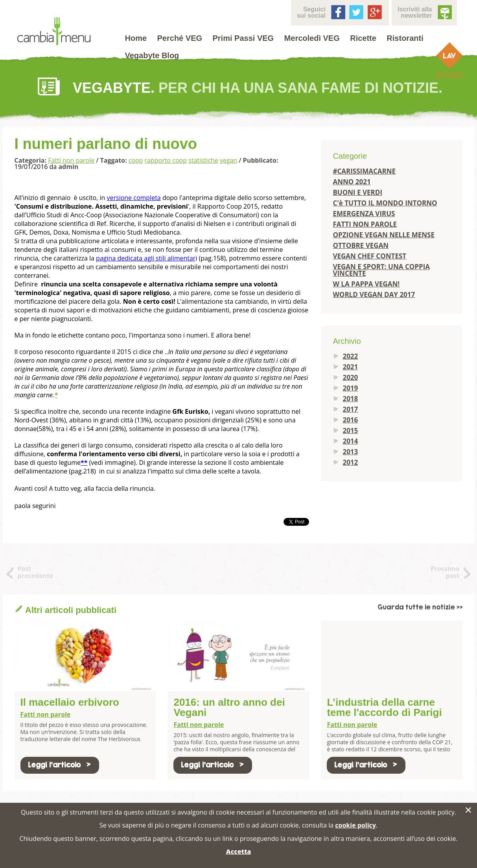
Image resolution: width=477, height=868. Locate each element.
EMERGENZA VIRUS (364, 214)
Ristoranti (405, 38)
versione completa (134, 198)
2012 (350, 462)
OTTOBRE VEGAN (361, 245)
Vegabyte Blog (152, 55)
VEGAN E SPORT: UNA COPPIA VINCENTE (381, 270)
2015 (350, 430)
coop (136, 160)
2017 (350, 409)
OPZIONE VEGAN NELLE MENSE (384, 235)
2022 (350, 356)
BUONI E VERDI (357, 192)
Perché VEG (180, 38)
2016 (350, 420)
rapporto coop (166, 160)
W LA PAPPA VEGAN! (366, 284)
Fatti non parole (71, 160)
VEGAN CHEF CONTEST (369, 256)
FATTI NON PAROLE (365, 224)
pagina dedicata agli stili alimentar (146, 258)
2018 (350, 399)
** (84, 462)
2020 (350, 377)
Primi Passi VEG (243, 38)
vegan (228, 160)
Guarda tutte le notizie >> (420, 607)
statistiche (203, 160)
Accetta (238, 851)
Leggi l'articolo (60, 765)
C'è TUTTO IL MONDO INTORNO (385, 203)
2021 (350, 367)
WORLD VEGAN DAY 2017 (374, 295)
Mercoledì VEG (312, 38)
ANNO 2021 (352, 182)
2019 (350, 388)
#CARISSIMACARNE (364, 171)
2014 (350, 441)
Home (136, 38)
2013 (350, 452)
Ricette (363, 38)
